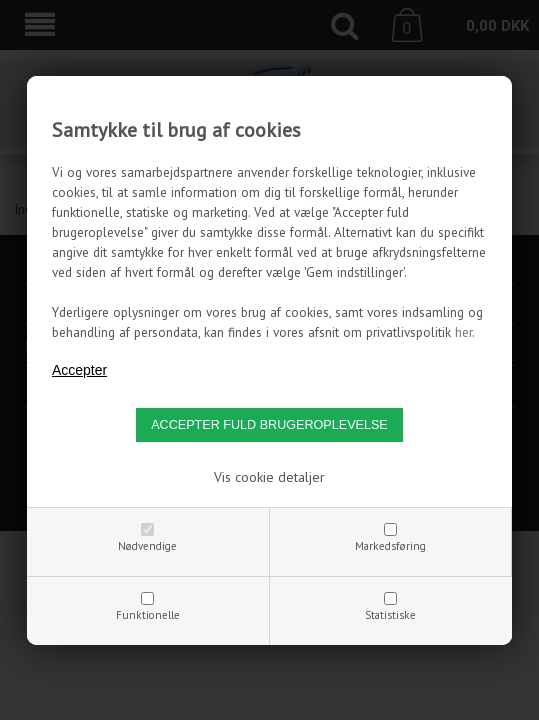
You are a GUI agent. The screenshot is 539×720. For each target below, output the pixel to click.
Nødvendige (147, 546)
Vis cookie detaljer (269, 477)
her (463, 332)
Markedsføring (390, 546)
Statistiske (390, 615)
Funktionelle (148, 615)
